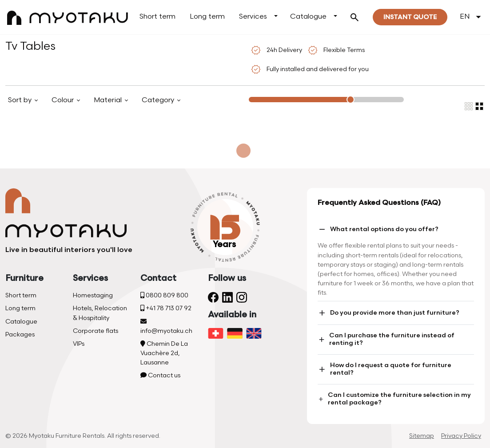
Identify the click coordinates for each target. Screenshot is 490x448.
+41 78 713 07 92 (166, 308)
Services (253, 17)
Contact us (160, 375)
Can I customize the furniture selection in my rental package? (394, 399)
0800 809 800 (164, 295)
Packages (20, 334)
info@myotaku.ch (166, 326)
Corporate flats (96, 331)
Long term (207, 17)
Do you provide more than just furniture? (388, 313)
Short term (157, 17)
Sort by (21, 100)
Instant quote (410, 17)
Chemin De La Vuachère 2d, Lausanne (164, 353)
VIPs (79, 344)
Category (159, 100)
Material (109, 100)
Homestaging (93, 295)
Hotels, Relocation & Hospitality (100, 313)
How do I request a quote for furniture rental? (384, 369)
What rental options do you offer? (378, 229)
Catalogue (308, 17)
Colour (64, 100)
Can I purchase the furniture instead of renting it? (386, 339)
